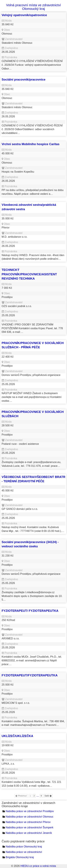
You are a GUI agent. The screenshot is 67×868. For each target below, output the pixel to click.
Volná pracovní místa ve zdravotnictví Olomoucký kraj (33, 7)
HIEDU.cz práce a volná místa (38, 866)
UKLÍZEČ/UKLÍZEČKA (17, 736)
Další (48, 796)
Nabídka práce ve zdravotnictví (24, 852)
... (38, 796)
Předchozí (21, 796)
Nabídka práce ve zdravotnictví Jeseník (29, 833)
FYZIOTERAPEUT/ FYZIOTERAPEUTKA (30, 611)
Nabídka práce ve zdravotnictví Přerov (28, 822)
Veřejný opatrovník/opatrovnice (24, 15)
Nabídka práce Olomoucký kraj (24, 847)
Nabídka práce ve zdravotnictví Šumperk (29, 827)
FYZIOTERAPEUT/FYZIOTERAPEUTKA (30, 675)
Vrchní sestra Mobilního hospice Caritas (31, 144)
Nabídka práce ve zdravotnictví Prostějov (30, 811)
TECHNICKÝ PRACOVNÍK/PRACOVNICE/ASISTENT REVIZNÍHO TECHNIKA (29, 274)
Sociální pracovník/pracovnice (24, 79)
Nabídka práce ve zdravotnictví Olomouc (29, 817)
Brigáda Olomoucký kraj (20, 857)
